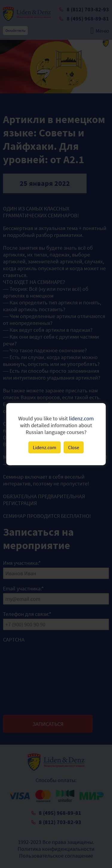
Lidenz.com (45, 447)
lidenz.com (81, 418)
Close (74, 447)
